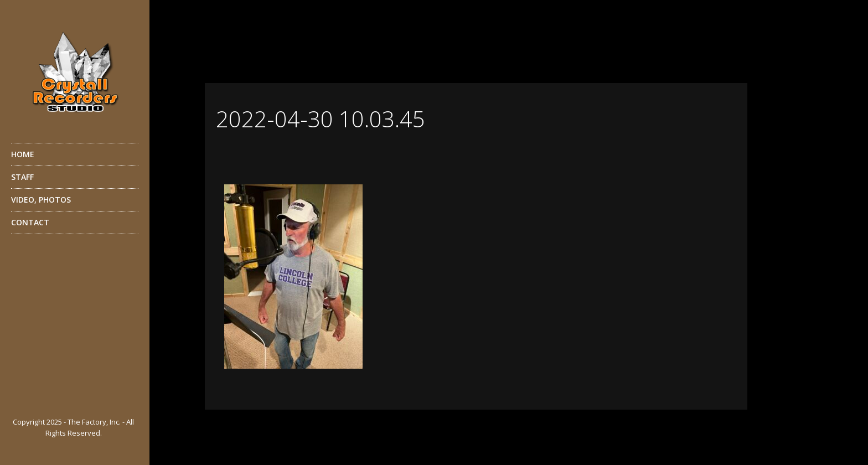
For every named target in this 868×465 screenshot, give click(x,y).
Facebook (19, 400)
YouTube (41, 400)
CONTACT (30, 222)
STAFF (73, 180)
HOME (23, 154)
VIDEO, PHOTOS (73, 203)
